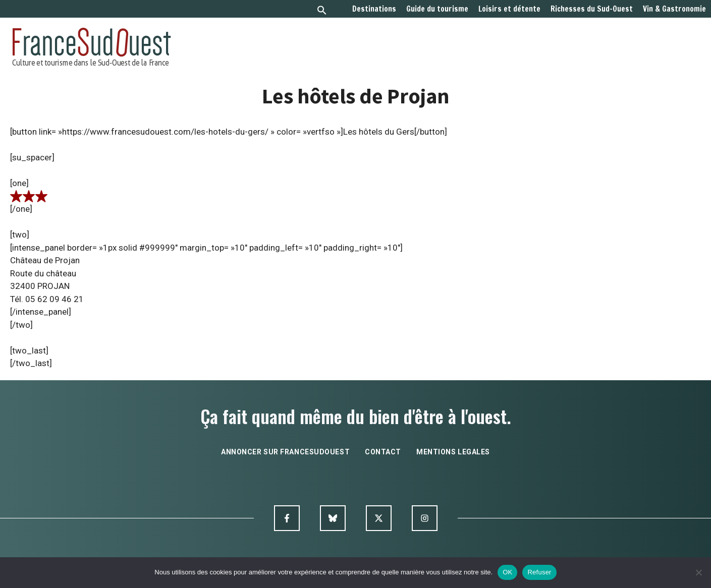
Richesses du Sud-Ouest (592, 9)
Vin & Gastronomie (674, 9)
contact (383, 452)
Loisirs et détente (509, 9)
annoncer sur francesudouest (285, 452)
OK (507, 572)
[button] (322, 11)
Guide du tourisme (437, 9)
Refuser (539, 572)
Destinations (374, 9)
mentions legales (453, 452)
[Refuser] (698, 572)
